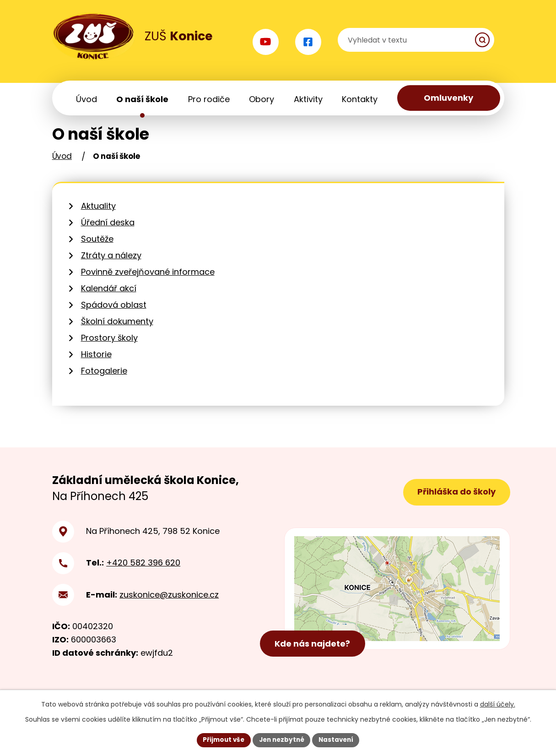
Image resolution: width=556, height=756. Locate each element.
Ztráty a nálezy (111, 266)
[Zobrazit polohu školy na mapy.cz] (397, 601)
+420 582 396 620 (143, 573)
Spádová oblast (114, 315)
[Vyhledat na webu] (450, 41)
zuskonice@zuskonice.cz (169, 605)
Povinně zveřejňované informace (148, 282)
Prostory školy (109, 348)
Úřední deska (108, 233)
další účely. (498, 704)
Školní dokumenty (117, 332)
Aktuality (98, 216)
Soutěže (97, 249)
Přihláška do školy (455, 503)
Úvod (62, 167)
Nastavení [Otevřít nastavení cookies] (339, 740)
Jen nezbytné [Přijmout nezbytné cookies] (282, 740)
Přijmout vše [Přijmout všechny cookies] (221, 740)
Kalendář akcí (109, 299)
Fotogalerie (104, 381)
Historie (96, 365)
